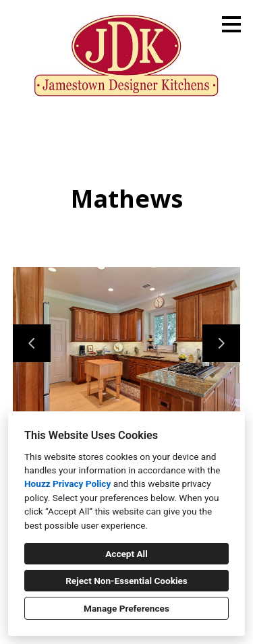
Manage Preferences (126, 608)
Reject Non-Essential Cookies (126, 581)
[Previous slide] (32, 343)
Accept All (126, 554)
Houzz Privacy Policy (67, 484)
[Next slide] (221, 343)
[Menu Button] (231, 24)
